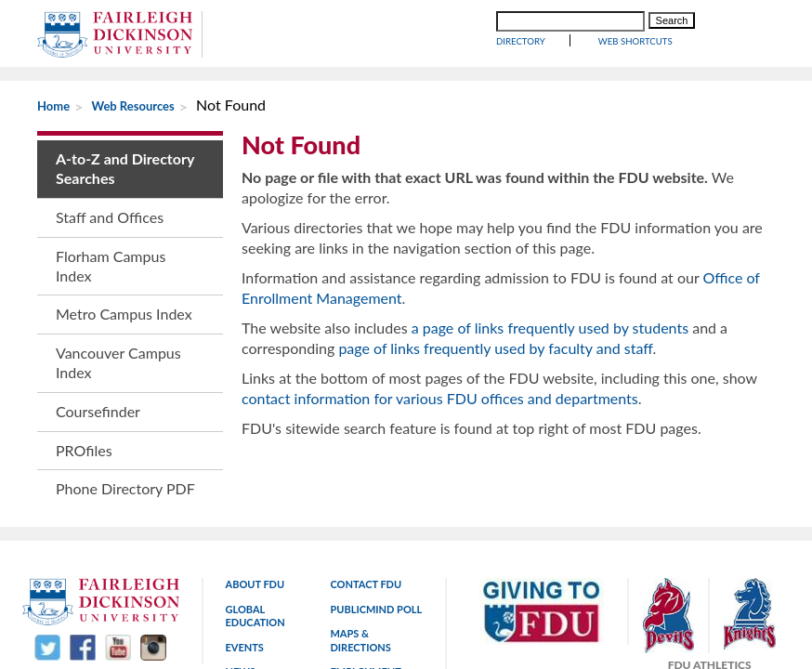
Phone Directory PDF (125, 488)
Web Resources (133, 106)
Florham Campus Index (111, 266)
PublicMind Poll (376, 529)
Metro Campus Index (124, 314)
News (241, 592)
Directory (521, 41)
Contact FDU (366, 505)
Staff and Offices (110, 217)
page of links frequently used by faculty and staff (495, 348)
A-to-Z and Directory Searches (125, 168)
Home (53, 106)
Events (245, 567)
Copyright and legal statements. (368, 625)
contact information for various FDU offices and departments (440, 398)
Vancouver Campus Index (118, 362)
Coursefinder (98, 411)
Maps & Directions (360, 561)
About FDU (255, 505)
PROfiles (84, 450)
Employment (365, 592)
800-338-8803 (676, 625)
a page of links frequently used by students (550, 328)
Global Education (255, 536)
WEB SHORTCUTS (635, 41)
